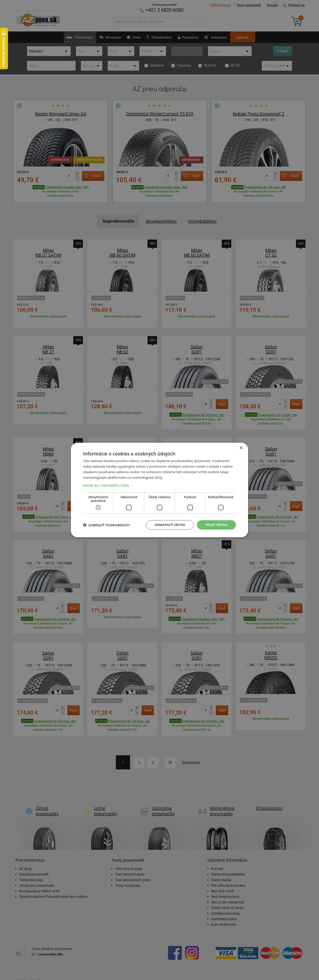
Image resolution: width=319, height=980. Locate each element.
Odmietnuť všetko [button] (167, 525)
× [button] (241, 448)
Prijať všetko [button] (216, 525)
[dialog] (159, 490)
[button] (159, 485)
